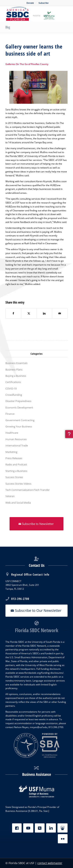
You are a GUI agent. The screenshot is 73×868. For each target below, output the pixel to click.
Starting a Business (16, 471)
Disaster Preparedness (18, 401)
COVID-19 (11, 388)
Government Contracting (20, 420)
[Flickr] (63, 839)
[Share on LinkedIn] (44, 313)
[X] (40, 828)
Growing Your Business (19, 426)
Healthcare (12, 433)
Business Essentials (16, 363)
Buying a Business (16, 376)
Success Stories (14, 477)
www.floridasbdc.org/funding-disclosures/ (41, 673)
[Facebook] (17, 828)
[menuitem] (30, 3)
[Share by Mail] (60, 313)
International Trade (17, 445)
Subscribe (44, 3)
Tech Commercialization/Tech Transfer (28, 490)
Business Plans (14, 370)
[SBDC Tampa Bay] (30, 14)
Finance (10, 414)
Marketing (11, 452)
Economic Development (19, 407)
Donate (30, 3)
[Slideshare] (62, 828)
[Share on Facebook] (13, 313)
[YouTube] (28, 828)
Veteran (10, 496)
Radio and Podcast (16, 464)
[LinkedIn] (51, 828)
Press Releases (14, 458)
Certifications (13, 382)
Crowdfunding (14, 395)
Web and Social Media (18, 503)
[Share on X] (29, 313)
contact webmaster (50, 863)
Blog (8, 27)
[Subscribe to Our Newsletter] (36, 611)
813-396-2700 (20, 599)
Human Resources (16, 439)
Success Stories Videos (18, 484)
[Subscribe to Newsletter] (36, 524)
